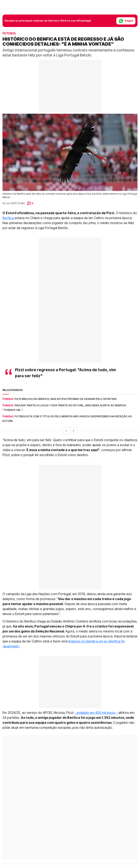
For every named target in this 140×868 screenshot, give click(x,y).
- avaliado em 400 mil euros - (96, 713)
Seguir (126, 21)
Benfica (9, 218)
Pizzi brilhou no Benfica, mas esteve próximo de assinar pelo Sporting (66, 399)
